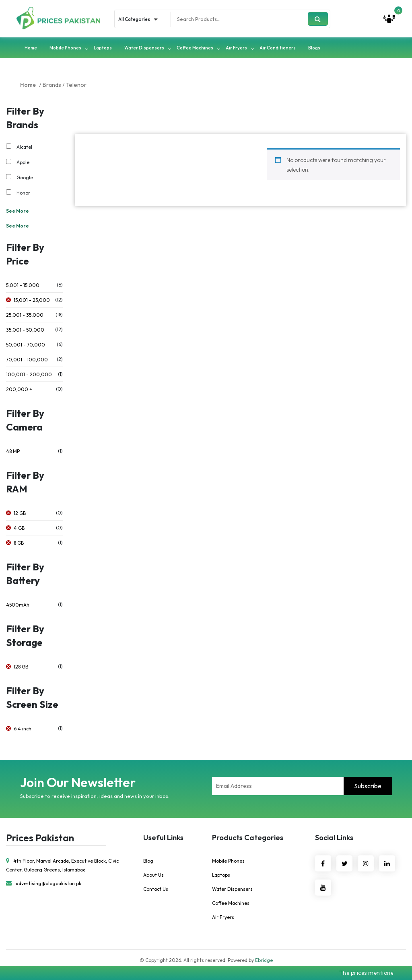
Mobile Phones (65, 49)
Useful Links (163, 839)
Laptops (103, 49)
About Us (153, 876)
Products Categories (248, 839)
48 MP (13, 452)
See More (18, 212)
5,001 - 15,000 (23, 286)
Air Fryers (236, 49)
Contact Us (156, 890)
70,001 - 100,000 (27, 361)
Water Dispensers (144, 49)
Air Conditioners (278, 49)
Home (31, 49)
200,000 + (19, 391)
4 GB (19, 529)
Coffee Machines (195, 49)
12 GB (20, 514)
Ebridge (264, 961)
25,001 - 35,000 (25, 316)
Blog (148, 862)
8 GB (19, 544)
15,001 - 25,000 (32, 301)
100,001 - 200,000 (29, 376)
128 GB (21, 668)
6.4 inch (23, 730)
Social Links (334, 839)
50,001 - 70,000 (26, 346)
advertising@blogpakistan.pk (44, 885)
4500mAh (18, 606)
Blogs (314, 49)
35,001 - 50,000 (25, 331)
